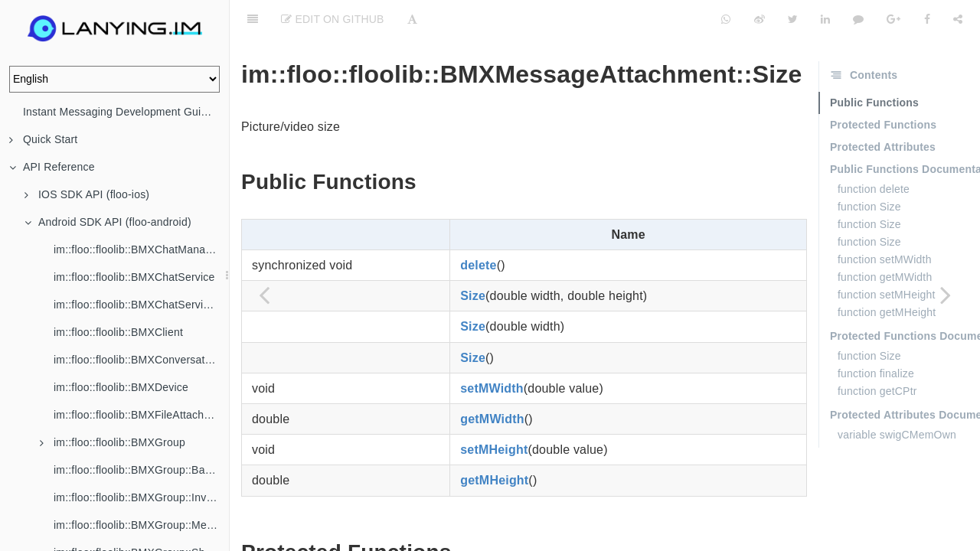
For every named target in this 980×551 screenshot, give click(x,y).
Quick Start (43, 139)
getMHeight (494, 442)
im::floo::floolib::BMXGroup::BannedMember (141, 470)
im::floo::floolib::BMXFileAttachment (141, 415)
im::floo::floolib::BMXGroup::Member (141, 525)
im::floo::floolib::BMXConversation (137, 360)
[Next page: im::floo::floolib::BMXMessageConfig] (946, 295)
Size (473, 258)
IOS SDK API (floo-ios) (87, 194)
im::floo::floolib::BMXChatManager (137, 249)
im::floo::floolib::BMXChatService (134, 277)
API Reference (52, 167)
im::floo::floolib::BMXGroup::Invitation (141, 497)
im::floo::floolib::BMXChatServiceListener (141, 305)
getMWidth (492, 381)
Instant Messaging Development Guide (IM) (126, 112)
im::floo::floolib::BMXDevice (121, 387)
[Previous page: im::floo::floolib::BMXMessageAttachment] (264, 295)
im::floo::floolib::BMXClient (118, 332)
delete (478, 227)
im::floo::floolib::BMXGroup (113, 442)
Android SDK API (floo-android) (108, 222)
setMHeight (494, 411)
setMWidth (492, 350)
